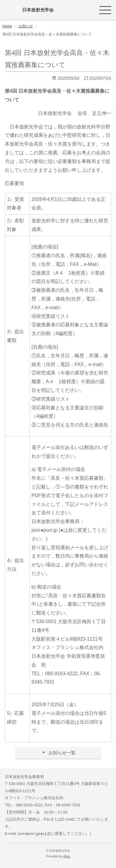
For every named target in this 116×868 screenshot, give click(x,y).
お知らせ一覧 (58, 753)
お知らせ (26, 26)
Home (7, 26)
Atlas (67, 856)
